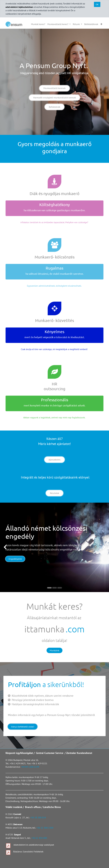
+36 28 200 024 (38, 817)
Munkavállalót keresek (54, 88)
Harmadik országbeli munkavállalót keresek (55, 98)
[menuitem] (38, 24)
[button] (101, 24)
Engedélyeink (15, 559)
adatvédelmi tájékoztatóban (19, 7)
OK (97, 4)
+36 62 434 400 (39, 838)
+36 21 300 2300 (45, 828)
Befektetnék (55, 107)
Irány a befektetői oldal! (23, 727)
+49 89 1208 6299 (30, 767)
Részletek (55, 493)
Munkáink (54, 650)
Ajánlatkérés (54, 460)
